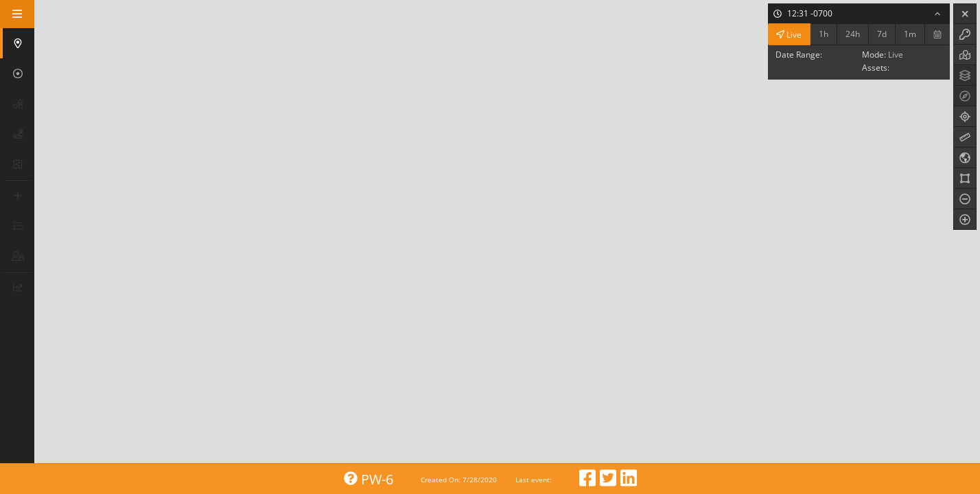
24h (853, 34)
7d (882, 34)
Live (789, 34)
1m (910, 34)
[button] (19, 43)
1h (824, 34)
